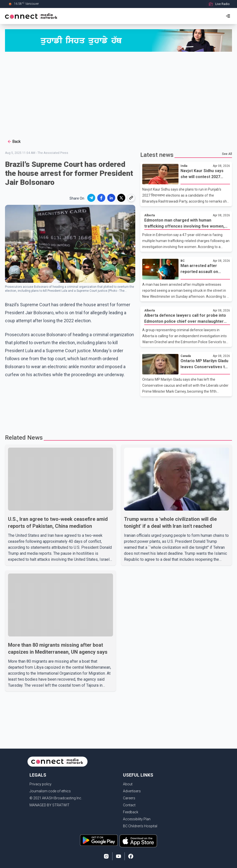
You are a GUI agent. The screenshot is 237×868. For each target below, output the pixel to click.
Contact (129, 805)
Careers (129, 798)
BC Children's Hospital (140, 826)
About (128, 784)
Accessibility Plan (137, 819)
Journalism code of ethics (50, 791)
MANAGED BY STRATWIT (49, 805)
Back (14, 142)
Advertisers (132, 791)
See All (227, 154)
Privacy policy (40, 784)
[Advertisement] (118, 95)
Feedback (131, 812)
